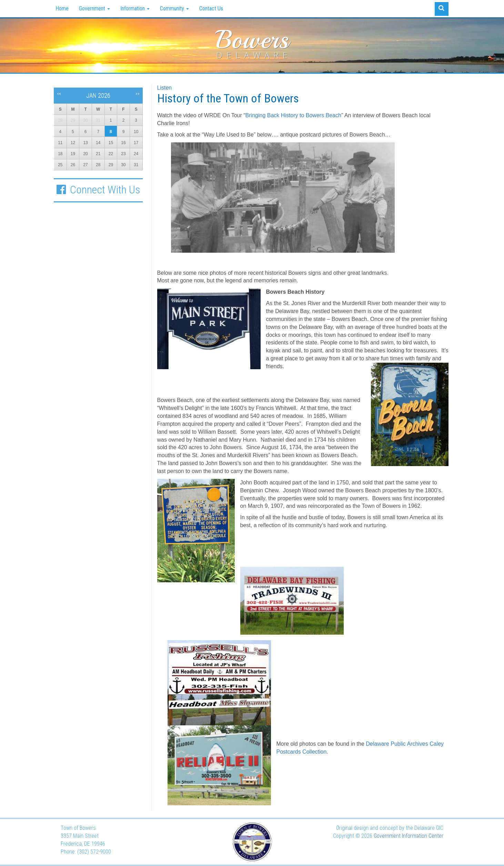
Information (135, 8)
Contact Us (211, 8)
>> (138, 94)
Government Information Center (409, 836)
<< (59, 94)
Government (94, 8)
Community (174, 8)
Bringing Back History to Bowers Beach (293, 115)
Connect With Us (98, 190)
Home (62, 8)
